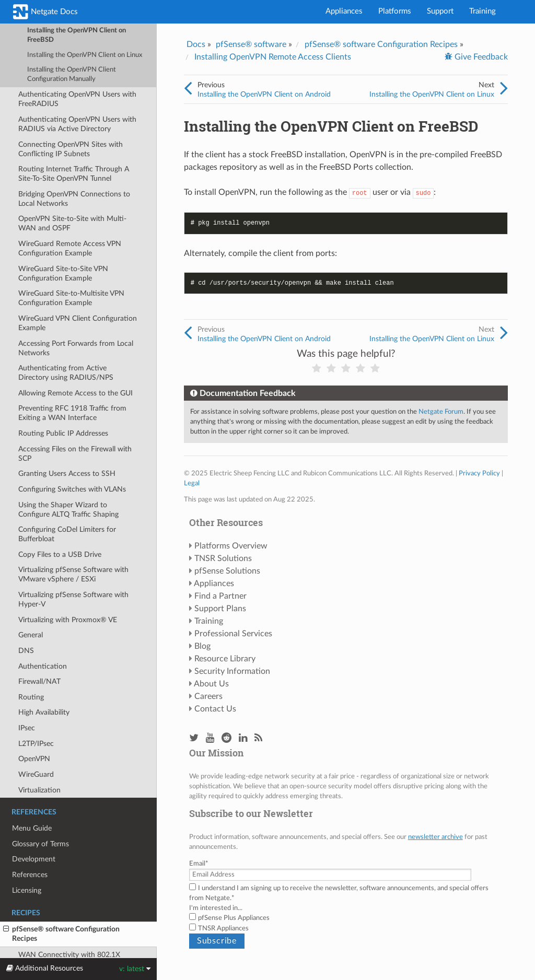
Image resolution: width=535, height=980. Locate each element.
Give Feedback (480, 57)
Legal (192, 483)
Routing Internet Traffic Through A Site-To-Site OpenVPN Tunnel (74, 174)
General (31, 635)
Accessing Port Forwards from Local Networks (76, 348)
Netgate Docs (45, 12)
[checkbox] (346, 923)
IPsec (27, 728)
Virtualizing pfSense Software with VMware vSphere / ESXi (73, 574)
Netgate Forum (441, 412)
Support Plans (220, 609)
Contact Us (215, 709)
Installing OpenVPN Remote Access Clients (273, 57)
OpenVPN (34, 759)
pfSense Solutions (227, 571)
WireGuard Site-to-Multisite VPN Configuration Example (71, 298)
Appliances (344, 11)
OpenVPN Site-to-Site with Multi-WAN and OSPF (72, 223)
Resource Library (225, 659)
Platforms (395, 11)
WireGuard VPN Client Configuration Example (78, 323)
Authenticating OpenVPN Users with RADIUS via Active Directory (77, 124)
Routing (31, 697)
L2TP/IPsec (36, 744)
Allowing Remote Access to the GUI (75, 393)
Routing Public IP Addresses (63, 433)
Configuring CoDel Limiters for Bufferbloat (67, 534)
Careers (208, 696)
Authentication (43, 666)
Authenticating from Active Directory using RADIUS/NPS (66, 373)
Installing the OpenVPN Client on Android (264, 94)
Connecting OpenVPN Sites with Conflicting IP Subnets (71, 149)
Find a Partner (220, 596)
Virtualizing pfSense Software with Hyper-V (73, 599)
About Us (211, 684)
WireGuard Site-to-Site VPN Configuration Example (63, 273)
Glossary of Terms (40, 844)
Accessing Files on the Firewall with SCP (75, 454)
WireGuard (36, 774)
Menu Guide (32, 828)
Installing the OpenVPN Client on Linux (85, 55)
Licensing (27, 890)
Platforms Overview (231, 546)
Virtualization (39, 790)
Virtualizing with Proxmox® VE (68, 620)
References (30, 875)
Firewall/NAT (39, 681)
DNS (26, 651)
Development (34, 859)
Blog (202, 646)
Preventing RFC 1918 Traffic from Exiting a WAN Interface (72, 413)
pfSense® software (251, 44)
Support (440, 11)
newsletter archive (435, 837)
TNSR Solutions (223, 558)
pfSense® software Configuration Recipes (61, 934)
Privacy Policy (479, 473)
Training (482, 11)
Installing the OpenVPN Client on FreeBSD (77, 35)
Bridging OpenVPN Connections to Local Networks (74, 199)
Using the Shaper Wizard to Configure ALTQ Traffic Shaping (68, 510)
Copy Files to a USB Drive (60, 555)
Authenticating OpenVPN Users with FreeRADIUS (77, 99)
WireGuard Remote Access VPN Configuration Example (70, 248)
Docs (196, 44)
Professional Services (233, 634)
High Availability (44, 712)
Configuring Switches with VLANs (72, 489)
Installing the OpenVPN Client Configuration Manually (72, 74)
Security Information (232, 671)
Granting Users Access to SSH (67, 474)
